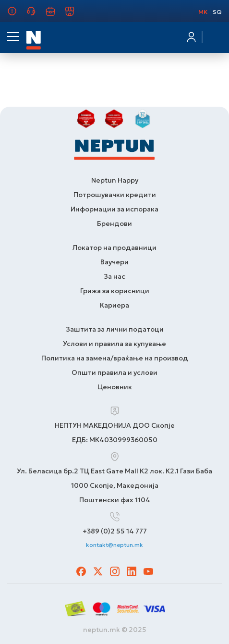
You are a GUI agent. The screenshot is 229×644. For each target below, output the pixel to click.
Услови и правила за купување (114, 344)
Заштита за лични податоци (115, 329)
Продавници (75, 15)
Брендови (114, 223)
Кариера (56, 15)
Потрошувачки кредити (115, 195)
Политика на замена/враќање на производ (115, 358)
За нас (14, 15)
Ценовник (115, 387)
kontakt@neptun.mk (114, 545)
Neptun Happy (115, 180)
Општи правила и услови (114, 372)
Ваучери (114, 262)
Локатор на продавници (114, 248)
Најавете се (191, 37)
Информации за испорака (114, 209)
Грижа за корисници (37, 15)
